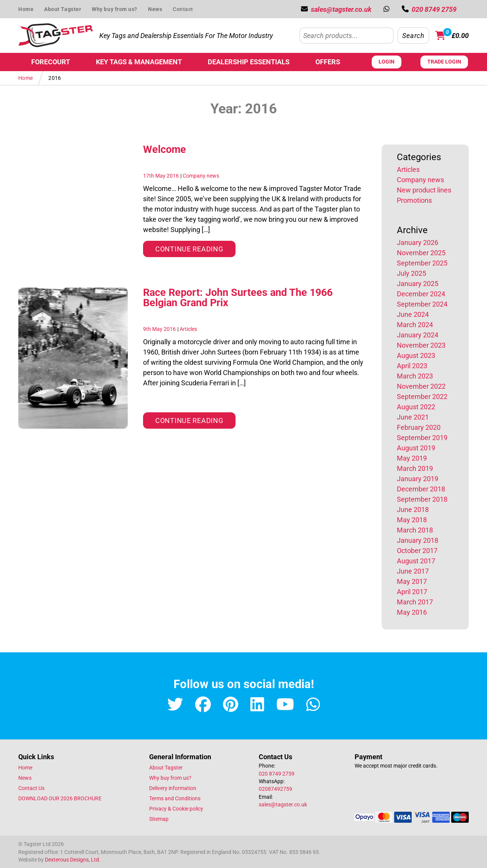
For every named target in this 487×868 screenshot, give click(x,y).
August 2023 (416, 355)
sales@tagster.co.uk (283, 804)
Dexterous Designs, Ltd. (73, 860)
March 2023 (415, 376)
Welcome (165, 149)
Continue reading (195, 248)
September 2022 (422, 397)
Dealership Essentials (249, 62)
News (155, 9)
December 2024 (421, 294)
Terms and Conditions (175, 798)
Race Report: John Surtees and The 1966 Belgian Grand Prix (238, 298)
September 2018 (422, 499)
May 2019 (412, 458)
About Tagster (63, 9)
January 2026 (418, 242)
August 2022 (416, 407)
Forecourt (51, 62)
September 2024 (422, 304)
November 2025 (421, 253)
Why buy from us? (115, 9)
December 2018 (421, 489)
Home (26, 9)
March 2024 (415, 325)
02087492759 (275, 789)
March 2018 (415, 530)
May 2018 (412, 520)
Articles (188, 329)
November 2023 (421, 345)
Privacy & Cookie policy (176, 809)
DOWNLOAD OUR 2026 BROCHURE (60, 798)
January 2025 (418, 284)
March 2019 (415, 468)
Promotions (414, 200)
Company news (201, 176)
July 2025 (411, 273)
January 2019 (418, 479)
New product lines (424, 190)
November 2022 (421, 386)
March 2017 (415, 602)
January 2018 (418, 540)
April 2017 (412, 592)
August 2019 (416, 448)
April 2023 (412, 366)
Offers (328, 62)
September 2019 (422, 438)
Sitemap (159, 819)
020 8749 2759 (277, 774)
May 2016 (412, 612)
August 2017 (416, 561)
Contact (183, 9)
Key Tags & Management (139, 62)
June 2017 (413, 571)
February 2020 (419, 427)
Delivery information (173, 788)
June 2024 (413, 314)
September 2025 (422, 263)
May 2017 (412, 581)
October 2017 (417, 551)
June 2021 (413, 417)
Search (413, 36)
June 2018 (413, 510)
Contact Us (31, 788)
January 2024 (418, 335)
